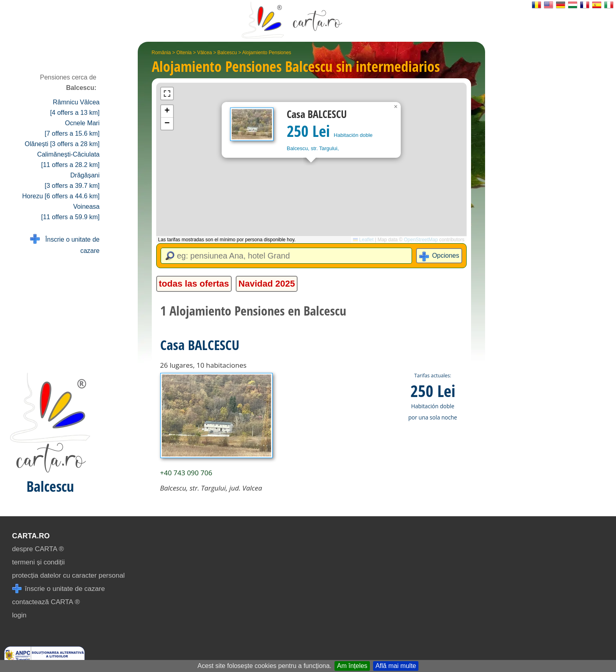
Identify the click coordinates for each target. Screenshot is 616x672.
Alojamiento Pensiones (267, 53)
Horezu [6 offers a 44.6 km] (61, 196)
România (161, 53)
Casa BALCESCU (200, 345)
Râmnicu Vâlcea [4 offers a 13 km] (75, 107)
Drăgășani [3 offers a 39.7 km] (72, 180)
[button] (396, 107)
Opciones (446, 256)
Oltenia (184, 53)
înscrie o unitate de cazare (58, 589)
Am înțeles (352, 666)
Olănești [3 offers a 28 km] (62, 144)
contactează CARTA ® (46, 602)
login (19, 615)
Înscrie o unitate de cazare (65, 244)
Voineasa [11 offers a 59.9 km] (70, 212)
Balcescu (227, 53)
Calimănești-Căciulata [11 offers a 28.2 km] (68, 160)
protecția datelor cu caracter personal (68, 575)
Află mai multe (396, 666)
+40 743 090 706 (186, 473)
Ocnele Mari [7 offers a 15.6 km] (72, 128)
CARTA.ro (31, 536)
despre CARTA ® (38, 549)
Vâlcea (205, 53)
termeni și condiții (38, 562)
